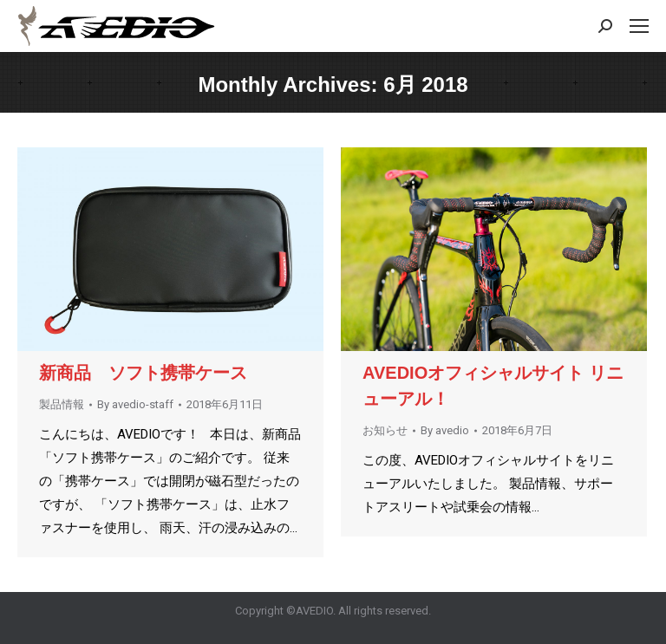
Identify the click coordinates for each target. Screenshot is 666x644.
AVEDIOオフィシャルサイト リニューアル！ (493, 386)
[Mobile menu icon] (639, 26)
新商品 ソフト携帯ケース (152, 373)
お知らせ (385, 430)
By (135, 404)
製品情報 (62, 404)
